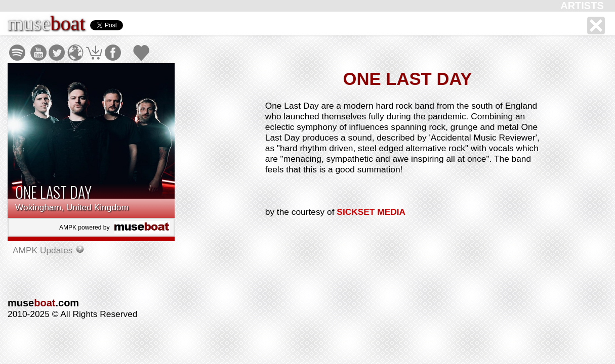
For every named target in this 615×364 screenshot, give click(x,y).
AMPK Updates (44, 250)
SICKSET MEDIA (371, 212)
